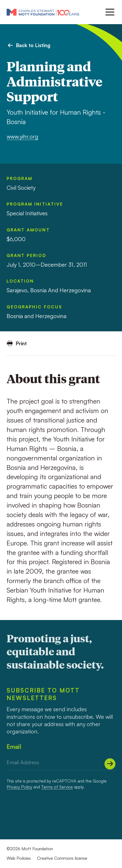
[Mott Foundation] (43, 12)
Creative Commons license (62, 858)
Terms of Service (57, 787)
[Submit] (110, 764)
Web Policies (19, 858)
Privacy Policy (19, 787)
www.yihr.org (22, 136)
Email (14, 747)
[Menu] (109, 12)
